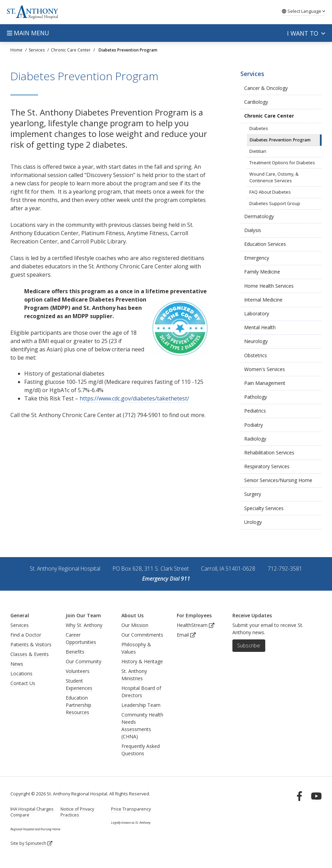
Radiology (255, 439)
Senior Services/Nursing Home (278, 480)
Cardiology (256, 102)
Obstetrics (256, 355)
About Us (132, 615)
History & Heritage (142, 661)
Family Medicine (262, 272)
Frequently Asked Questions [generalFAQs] (141, 750)
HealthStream (196, 625)
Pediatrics (255, 411)
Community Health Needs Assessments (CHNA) (142, 726)
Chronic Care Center (269, 116)
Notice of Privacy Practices (77, 812)
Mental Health (260, 327)
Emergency (257, 258)
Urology (253, 522)
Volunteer (76, 671)
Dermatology (259, 216)
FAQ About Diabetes (270, 192)
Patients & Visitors (31, 644)
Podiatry (253, 425)
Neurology (256, 341)
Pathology (256, 397)
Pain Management (265, 383)
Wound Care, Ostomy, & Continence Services (274, 177)
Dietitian (258, 151)
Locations (21, 673)
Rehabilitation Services (269, 453)
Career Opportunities (81, 638)
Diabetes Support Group (275, 204)
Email (186, 635)
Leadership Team (141, 705)
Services (252, 74)
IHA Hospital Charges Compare (32, 812)
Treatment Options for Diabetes (282, 163)
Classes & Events (30, 654)
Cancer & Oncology (266, 88)
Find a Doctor (26, 635)
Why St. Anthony (84, 625)
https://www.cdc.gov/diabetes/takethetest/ (134, 398)
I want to (306, 33)
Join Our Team (83, 615)
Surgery (253, 494)
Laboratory (257, 313)
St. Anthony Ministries (134, 675)
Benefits (75, 652)
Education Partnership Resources (79, 705)
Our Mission (135, 625)
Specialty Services (264, 508)
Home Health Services (269, 286)
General (20, 615)
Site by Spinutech (31, 843)
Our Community (84, 661)
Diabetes (259, 128)
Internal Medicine (263, 300)
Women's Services (265, 369)
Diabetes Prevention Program (280, 140)
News (17, 664)
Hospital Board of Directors (141, 692)
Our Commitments (142, 635)
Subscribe (249, 645)
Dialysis (253, 230)
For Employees (194, 615)
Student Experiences (79, 684)
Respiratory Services (267, 466)
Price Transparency (131, 809)
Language (303, 11)
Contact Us (23, 683)
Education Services (265, 244)
